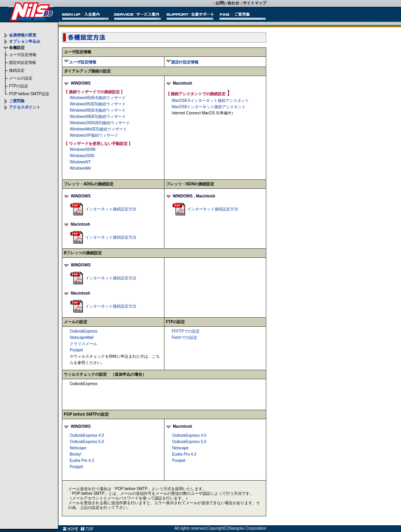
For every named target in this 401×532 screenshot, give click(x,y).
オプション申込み (25, 41)
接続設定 (17, 70)
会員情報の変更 (23, 35)
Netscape (78, 448)
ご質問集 (17, 101)
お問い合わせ (228, 3)
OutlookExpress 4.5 (189, 435)
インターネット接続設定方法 (111, 209)
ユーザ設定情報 (23, 55)
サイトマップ (255, 3)
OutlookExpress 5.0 (87, 442)
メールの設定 (21, 78)
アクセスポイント (25, 107)
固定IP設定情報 (23, 62)
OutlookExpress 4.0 (87, 435)
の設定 (19, 86)
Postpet (76, 467)
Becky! (76, 454)
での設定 (186, 331)
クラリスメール (83, 344)
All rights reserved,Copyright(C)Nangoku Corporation (220, 528)
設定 (29, 94)
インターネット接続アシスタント (210, 100)
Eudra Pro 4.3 (82, 461)
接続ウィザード (98, 98)
